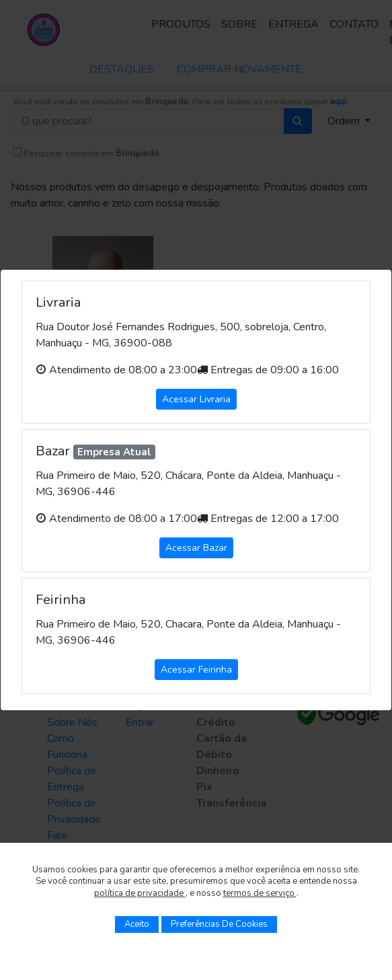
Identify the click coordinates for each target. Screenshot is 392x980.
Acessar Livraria (196, 399)
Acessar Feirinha (196, 670)
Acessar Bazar (196, 548)
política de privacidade (140, 893)
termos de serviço (260, 893)
